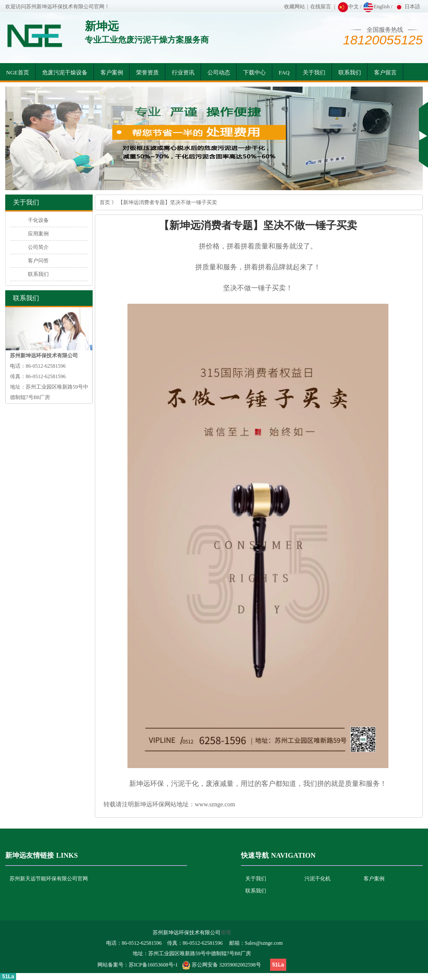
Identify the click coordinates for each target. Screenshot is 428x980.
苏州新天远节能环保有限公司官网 (49, 879)
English (376, 7)
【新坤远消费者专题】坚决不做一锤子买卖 (167, 202)
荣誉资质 (147, 72)
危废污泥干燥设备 (65, 72)
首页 (105, 202)
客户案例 (112, 72)
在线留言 (321, 7)
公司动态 (219, 72)
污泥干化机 (318, 879)
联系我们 (350, 72)
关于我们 (314, 72)
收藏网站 (294, 7)
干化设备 (38, 220)
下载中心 (254, 72)
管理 (226, 933)
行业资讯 (183, 72)
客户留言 (385, 72)
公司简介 (38, 247)
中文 (348, 7)
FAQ (284, 72)
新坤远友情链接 (30, 855)
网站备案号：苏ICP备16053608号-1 (138, 965)
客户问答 (38, 261)
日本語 (407, 7)
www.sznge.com (215, 804)
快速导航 (255, 855)
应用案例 (38, 234)
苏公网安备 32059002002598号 (226, 965)
